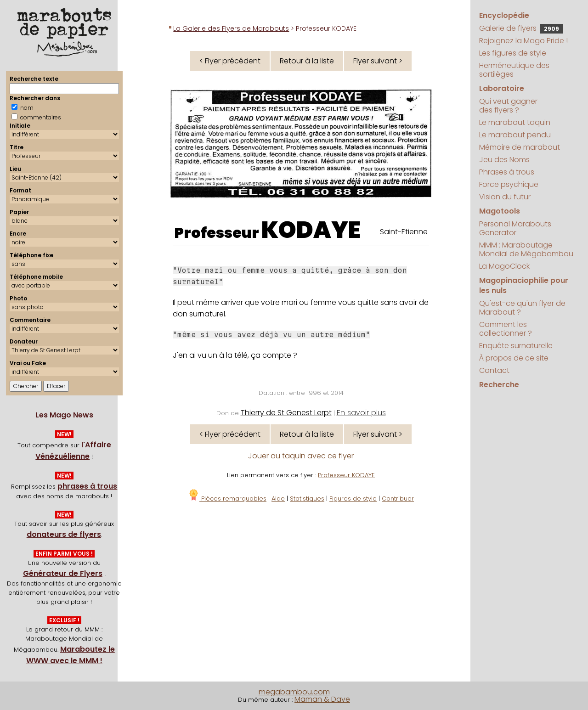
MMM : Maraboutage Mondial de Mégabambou (526, 249)
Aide (278, 499)
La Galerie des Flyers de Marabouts (231, 28)
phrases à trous (87, 486)
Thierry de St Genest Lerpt (286, 413)
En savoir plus (361, 413)
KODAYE (311, 230)
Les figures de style (513, 53)
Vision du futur (505, 197)
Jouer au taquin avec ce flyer (301, 456)
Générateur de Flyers (63, 573)
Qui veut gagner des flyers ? (508, 106)
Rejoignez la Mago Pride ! (523, 41)
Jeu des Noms (504, 160)
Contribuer (398, 499)
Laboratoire (502, 88)
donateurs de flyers (64, 534)
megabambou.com (294, 692)
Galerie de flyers (521, 28)
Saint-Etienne (404, 232)
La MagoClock (504, 266)
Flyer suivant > (378, 61)
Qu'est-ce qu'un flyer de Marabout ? (522, 308)
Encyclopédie (504, 15)
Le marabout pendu (515, 135)
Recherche (499, 385)
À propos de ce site (514, 358)
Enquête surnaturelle (516, 346)
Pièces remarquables (227, 499)
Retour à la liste (307, 61)
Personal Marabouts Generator (515, 228)
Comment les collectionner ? (506, 329)
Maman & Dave (322, 699)
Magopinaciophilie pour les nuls (524, 285)
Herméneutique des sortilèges (514, 70)
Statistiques (307, 499)
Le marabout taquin (515, 122)
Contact (494, 370)
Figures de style (353, 499)
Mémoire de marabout (520, 147)
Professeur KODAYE (346, 475)
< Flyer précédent (230, 61)
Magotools (500, 211)
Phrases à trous (507, 172)
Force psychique (509, 184)
